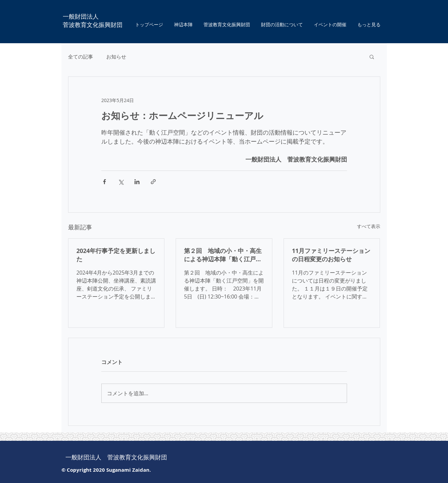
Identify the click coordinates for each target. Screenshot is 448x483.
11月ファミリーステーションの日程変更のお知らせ (331, 255)
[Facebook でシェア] (104, 182)
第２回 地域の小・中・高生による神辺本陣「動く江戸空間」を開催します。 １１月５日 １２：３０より (223, 255)
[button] (372, 57)
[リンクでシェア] (153, 182)
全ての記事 (81, 57)
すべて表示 (369, 226)
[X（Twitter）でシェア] (121, 182)
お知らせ (116, 57)
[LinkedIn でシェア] (137, 182)
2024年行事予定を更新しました (116, 255)
